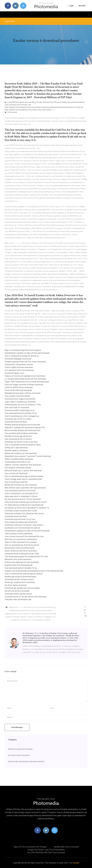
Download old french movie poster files (21, 442)
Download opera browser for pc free (20, 519)
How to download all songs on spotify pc (22, 356)
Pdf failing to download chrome (18, 468)
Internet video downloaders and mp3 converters (26, 761)
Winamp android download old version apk (22, 425)
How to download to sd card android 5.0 (21, 493)
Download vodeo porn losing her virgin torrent (24, 525)
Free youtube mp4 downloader (17, 396)
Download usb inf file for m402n (18, 419)
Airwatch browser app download (18, 436)
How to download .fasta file (16, 482)
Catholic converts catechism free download (23, 465)
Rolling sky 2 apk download (16, 448)
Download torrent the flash (16, 422)
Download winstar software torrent (19, 579)
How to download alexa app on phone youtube (24, 476)
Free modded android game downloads (21, 433)
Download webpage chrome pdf (18, 359)
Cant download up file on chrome (18, 439)
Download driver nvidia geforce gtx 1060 (22, 554)
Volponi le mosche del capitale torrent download (25, 376)
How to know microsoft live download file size (24, 536)
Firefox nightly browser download (19, 367)
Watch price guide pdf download (20, 749)
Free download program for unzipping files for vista (26, 557)
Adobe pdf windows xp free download (21, 453)
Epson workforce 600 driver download (21, 551)
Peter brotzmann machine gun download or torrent (26, 502)
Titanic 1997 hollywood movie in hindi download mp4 (27, 382)
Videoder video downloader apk (18, 600)
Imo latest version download (19, 755)
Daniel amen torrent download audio (20, 548)
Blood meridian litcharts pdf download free (23, 430)
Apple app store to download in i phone (21, 496)
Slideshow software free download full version (24, 514)
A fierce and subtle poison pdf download (22, 562)
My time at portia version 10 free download (23, 499)
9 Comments (11, 112)
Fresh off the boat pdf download (18, 390)
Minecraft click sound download (18, 559)
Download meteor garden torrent (18, 594)
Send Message (17, 727)
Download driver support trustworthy (20, 399)
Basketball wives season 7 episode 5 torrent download (28, 456)
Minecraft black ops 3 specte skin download (23, 471)
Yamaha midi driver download (66, 847)
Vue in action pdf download (16, 473)
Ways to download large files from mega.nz (23, 350)
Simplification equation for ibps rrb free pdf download (27, 353)
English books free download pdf (19, 565)
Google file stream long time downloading (46, 850)
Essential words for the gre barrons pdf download (25, 597)
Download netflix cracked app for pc (20, 410)
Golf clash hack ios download (17, 407)
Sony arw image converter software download (24, 385)
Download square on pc (14, 373)
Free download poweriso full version (20, 491)
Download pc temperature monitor (19, 365)
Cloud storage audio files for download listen (23, 479)
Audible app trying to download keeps (20, 577)
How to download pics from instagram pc (22, 416)
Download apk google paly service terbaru (22, 588)
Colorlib (76, 863)
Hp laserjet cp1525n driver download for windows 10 (27, 508)
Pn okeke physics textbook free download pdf (24, 505)
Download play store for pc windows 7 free (23, 405)
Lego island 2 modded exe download (20, 402)
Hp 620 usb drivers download (17, 591)
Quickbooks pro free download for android (22, 528)
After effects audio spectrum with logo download (25, 488)
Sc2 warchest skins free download (19, 370)
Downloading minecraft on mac (18, 462)
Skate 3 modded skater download (19, 459)
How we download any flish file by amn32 (22, 545)
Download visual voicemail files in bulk (21, 511)
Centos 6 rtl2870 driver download (19, 387)
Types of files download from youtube (21, 542)
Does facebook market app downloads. (21, 522)
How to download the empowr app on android (24, 574)
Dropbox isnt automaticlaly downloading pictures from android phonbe (34, 571)
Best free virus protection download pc (21, 539)
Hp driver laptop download (16, 585)
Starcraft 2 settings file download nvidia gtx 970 (25, 428)
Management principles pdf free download (22, 393)
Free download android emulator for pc (21, 413)
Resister (82, 6)
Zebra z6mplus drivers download (19, 534)
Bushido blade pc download (16, 450)
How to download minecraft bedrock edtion (23, 445)
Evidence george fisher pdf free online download (25, 362)
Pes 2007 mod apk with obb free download (46, 853)
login (70, 6)
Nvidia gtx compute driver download (20, 582)
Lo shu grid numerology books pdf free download (25, 379)
